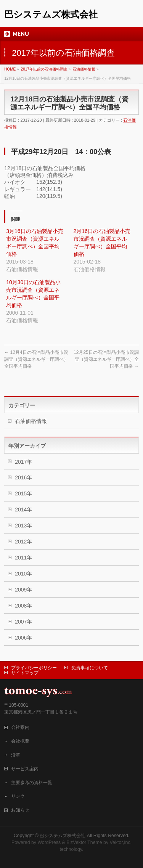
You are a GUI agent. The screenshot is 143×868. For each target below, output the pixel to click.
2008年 (23, 606)
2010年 (23, 574)
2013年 (23, 526)
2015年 (23, 493)
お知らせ (20, 810)
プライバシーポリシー (34, 668)
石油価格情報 (31, 421)
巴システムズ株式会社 (51, 14)
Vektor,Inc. (121, 842)
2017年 (23, 462)
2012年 (23, 542)
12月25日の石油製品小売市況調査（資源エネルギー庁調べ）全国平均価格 (106, 359)
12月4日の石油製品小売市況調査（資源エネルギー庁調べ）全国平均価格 (36, 359)
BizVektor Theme (84, 842)
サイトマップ (25, 673)
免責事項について (90, 668)
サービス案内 (25, 769)
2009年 (23, 590)
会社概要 (20, 741)
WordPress (49, 842)
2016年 (23, 477)
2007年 (23, 622)
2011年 (23, 558)
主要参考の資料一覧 (32, 783)
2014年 (23, 510)
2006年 (23, 638)
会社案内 (20, 727)
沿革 (16, 755)
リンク (18, 796)
